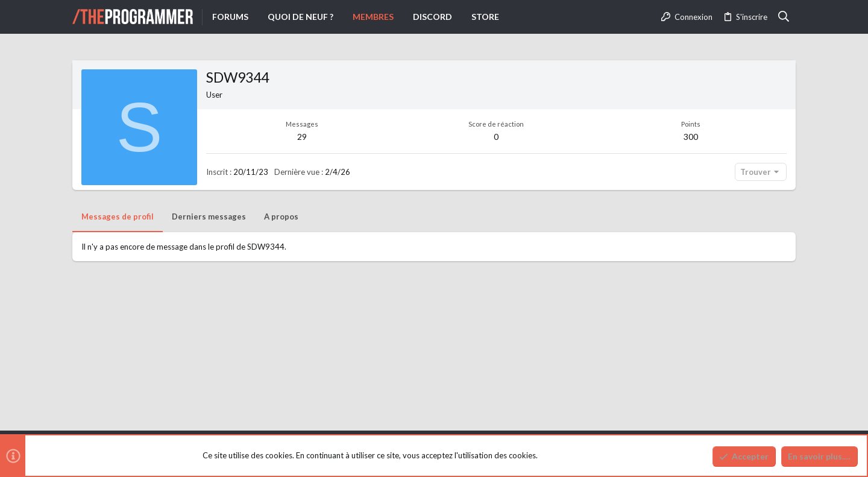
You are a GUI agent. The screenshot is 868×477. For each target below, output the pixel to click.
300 (691, 137)
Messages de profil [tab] (118, 216)
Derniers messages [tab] (209, 216)
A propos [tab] (281, 216)
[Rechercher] (784, 17)
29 (302, 137)
